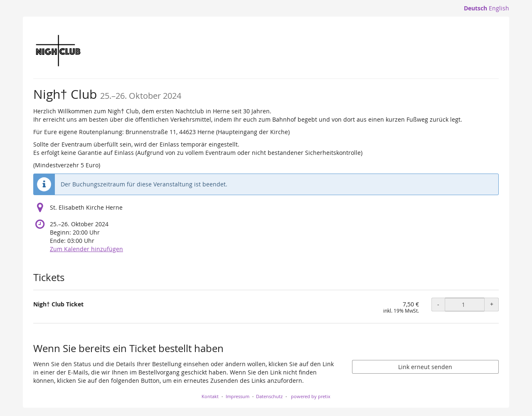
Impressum (238, 396)
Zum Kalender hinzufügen (86, 249)
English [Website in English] (499, 8)
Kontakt (210, 396)
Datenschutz (269, 396)
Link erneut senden (425, 367)
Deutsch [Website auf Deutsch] (475, 8)
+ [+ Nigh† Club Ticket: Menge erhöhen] (492, 304)
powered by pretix (311, 396)
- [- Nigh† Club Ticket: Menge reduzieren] (438, 304)
